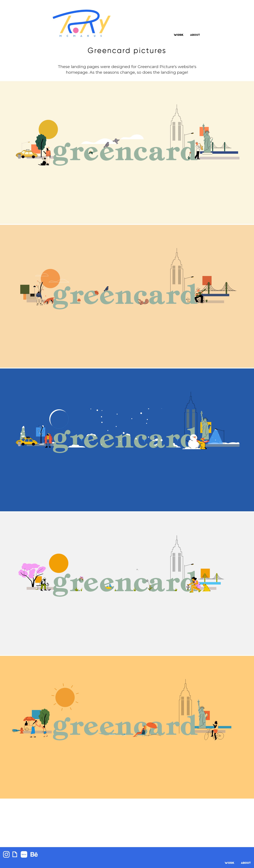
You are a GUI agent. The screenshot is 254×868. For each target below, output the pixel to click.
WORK (230, 863)
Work (179, 35)
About (246, 863)
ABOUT (195, 35)
